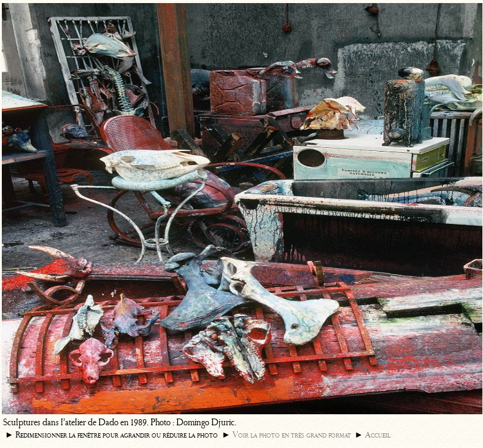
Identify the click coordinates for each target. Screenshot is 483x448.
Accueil (378, 435)
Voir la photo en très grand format (292, 435)
